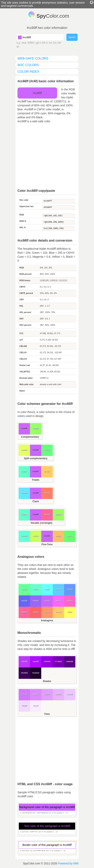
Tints (47, 714)
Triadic (36, 480)
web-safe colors (33, 58)
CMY (22, 300)
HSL (21, 306)
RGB (22, 215)
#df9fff (47, 694)
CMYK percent (26, 293)
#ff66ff (58, 601)
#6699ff (70, 589)
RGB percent (25, 274)
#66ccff (58, 589)
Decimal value (26, 378)
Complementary (30, 437)
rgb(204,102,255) (59, 216)
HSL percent (25, 312)
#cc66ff (59, 201)
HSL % (23, 228)
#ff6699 (47, 515)
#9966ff (36, 601)
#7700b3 (58, 662)
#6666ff (24, 601)
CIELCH (23, 359)
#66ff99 (24, 589)
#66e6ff (24, 493)
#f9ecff (36, 706)
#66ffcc (24, 472)
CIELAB (23, 346)
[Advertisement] (47, 156)
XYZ (21, 333)
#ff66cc (70, 601)
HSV (22, 319)
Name (22, 391)
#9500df (47, 662)
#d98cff (36, 694)
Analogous (47, 620)
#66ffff (47, 589)
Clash (36, 501)
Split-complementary (36, 458)
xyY (21, 340)
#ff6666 (36, 612)
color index (28, 72)
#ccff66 (36, 536)
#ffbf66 (58, 536)
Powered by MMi (68, 863)
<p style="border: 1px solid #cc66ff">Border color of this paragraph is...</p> (47, 851)
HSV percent (25, 325)
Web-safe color (27, 384)
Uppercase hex (26, 206)
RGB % (23, 221)
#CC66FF (59, 207)
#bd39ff (24, 662)
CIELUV (23, 353)
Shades (47, 681)
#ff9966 (47, 612)
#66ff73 (70, 536)
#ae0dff (36, 662)
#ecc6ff (70, 694)
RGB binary (25, 280)
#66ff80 (47, 450)
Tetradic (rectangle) (41, 523)
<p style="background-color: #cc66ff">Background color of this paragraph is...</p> (47, 813)
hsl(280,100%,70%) (59, 229)
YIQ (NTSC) (25, 372)
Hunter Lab (25, 365)
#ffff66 (70, 612)
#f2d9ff (24, 706)
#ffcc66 (47, 472)
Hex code (24, 200)
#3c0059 (24, 673)
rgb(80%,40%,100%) (59, 222)
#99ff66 (36, 429)
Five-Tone (47, 544)
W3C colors (28, 65)
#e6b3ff (58, 694)
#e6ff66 (24, 450)
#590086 (70, 662)
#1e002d (36, 673)
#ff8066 (47, 493)
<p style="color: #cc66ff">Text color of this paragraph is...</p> (47, 832)
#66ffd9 (24, 536)
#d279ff (24, 694)
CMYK (22, 287)
